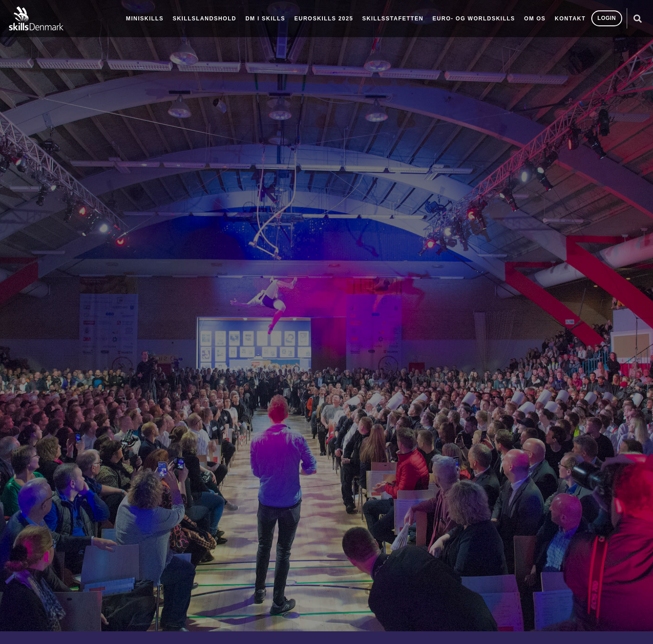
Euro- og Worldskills (474, 19)
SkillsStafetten (393, 19)
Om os (535, 19)
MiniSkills (145, 19)
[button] (637, 18)
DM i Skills (265, 19)
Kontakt (570, 19)
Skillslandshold (205, 19)
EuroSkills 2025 (324, 19)
